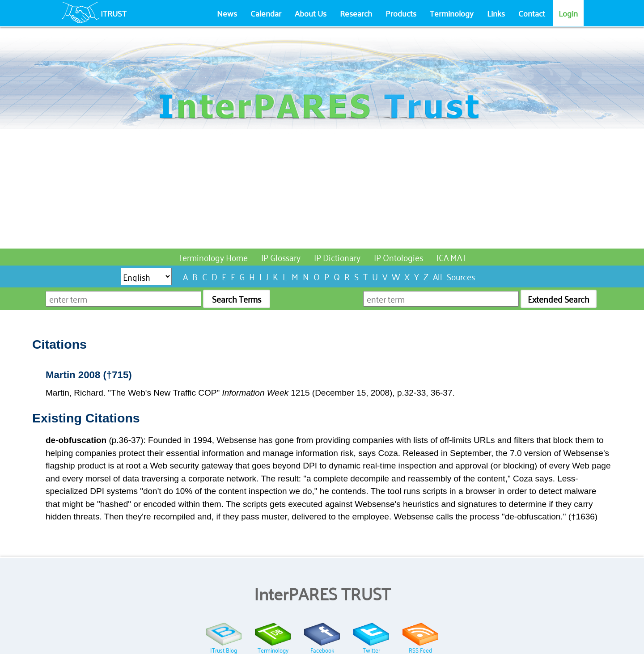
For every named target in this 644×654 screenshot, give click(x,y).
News (227, 13)
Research (356, 13)
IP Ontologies (398, 257)
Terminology (452, 13)
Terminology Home (213, 257)
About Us (311, 13)
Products (401, 13)
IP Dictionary (337, 257)
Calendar (266, 13)
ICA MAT (451, 257)
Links (496, 13)
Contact (532, 13)
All (438, 276)
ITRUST (114, 13)
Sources (461, 276)
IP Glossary (281, 257)
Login (568, 13)
